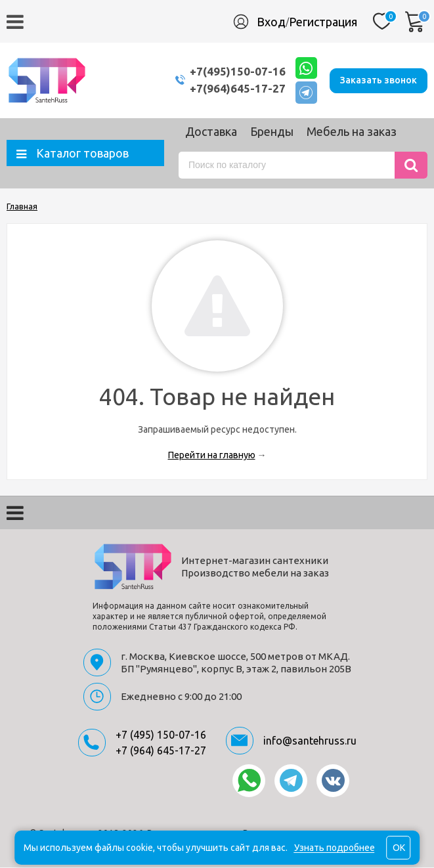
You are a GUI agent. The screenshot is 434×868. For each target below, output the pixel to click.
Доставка (211, 132)
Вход (271, 22)
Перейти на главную (212, 456)
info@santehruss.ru (310, 741)
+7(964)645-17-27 (235, 89)
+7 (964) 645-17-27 (161, 751)
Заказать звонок (379, 80)
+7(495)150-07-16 (235, 72)
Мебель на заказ (352, 132)
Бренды (272, 132)
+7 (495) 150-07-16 (161, 735)
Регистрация (323, 22)
